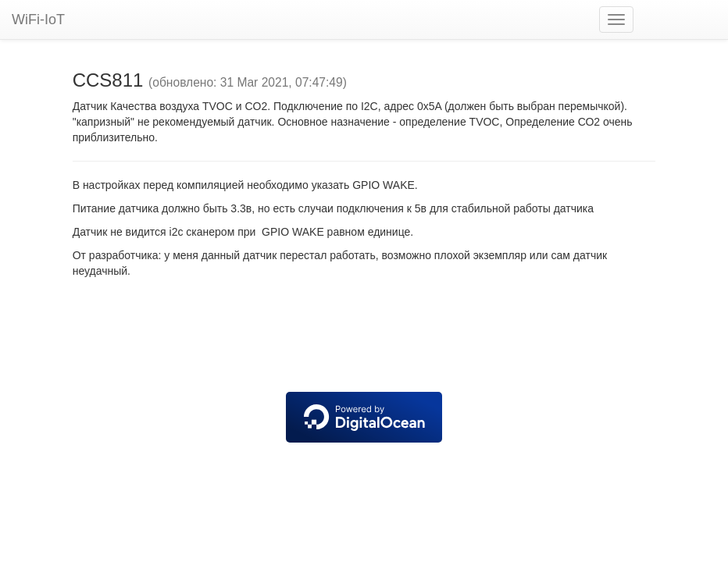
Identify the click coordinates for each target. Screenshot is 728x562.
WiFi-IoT (38, 20)
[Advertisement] (364, 337)
